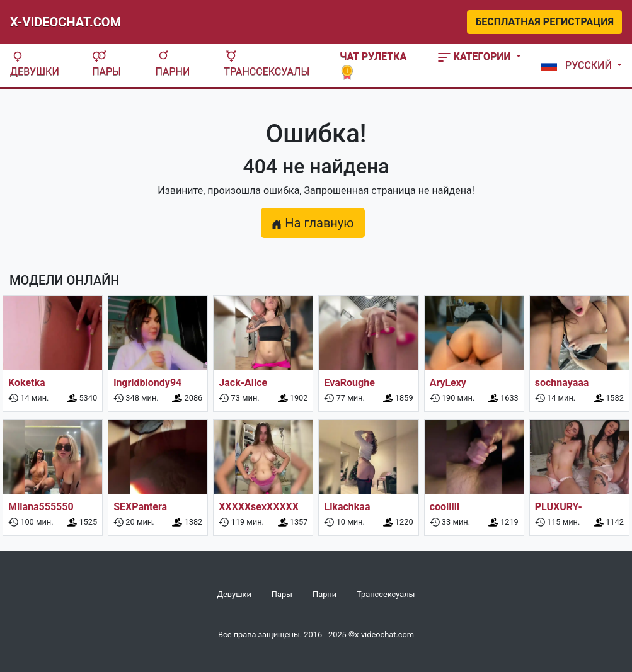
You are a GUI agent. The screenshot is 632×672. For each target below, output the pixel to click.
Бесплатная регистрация (544, 22)
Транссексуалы (267, 64)
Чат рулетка (373, 64)
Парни (173, 64)
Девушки (35, 64)
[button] (579, 65)
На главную (313, 223)
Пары (106, 64)
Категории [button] (475, 56)
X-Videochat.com (66, 22)
